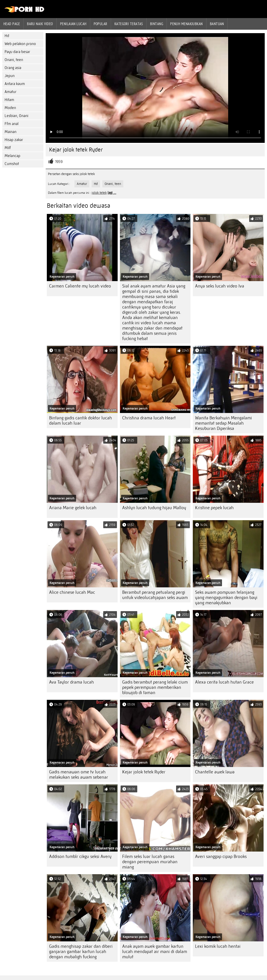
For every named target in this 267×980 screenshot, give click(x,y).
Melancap (12, 156)
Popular (100, 24)
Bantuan (217, 24)
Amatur (11, 92)
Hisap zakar (14, 140)
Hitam (9, 100)
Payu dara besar (17, 52)
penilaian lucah (73, 24)
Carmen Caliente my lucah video (80, 286)
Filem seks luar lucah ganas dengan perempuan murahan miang (150, 862)
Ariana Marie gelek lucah (73, 508)
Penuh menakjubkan (186, 24)
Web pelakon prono (20, 44)
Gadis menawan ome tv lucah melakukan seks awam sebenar (79, 775)
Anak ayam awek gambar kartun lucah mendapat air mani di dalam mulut (155, 952)
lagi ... (112, 193)
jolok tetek (99, 193)
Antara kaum (15, 84)
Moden (10, 108)
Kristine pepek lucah (214, 508)
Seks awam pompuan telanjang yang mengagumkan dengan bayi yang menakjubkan (226, 598)
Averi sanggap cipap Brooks (221, 856)
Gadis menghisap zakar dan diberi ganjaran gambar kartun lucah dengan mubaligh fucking (81, 952)
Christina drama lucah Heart (149, 418)
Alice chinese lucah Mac (72, 592)
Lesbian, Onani (16, 116)
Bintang (157, 24)
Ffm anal (12, 124)
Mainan (11, 132)
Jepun (10, 76)
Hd (7, 36)
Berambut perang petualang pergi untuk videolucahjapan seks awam (155, 595)
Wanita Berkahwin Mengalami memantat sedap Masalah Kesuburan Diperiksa (223, 423)
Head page (12, 24)
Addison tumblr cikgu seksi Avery (80, 856)
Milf (8, 148)
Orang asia (13, 68)
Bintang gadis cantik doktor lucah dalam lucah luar (81, 421)
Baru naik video (40, 24)
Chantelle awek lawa (215, 772)
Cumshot (12, 164)
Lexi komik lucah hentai (218, 946)
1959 (59, 162)
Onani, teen (14, 60)
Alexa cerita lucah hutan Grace (224, 682)
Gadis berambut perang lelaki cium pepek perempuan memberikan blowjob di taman (155, 687)
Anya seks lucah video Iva (220, 286)
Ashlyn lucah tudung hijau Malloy (154, 508)
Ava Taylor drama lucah (71, 682)
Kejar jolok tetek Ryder (144, 772)
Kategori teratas (129, 24)
